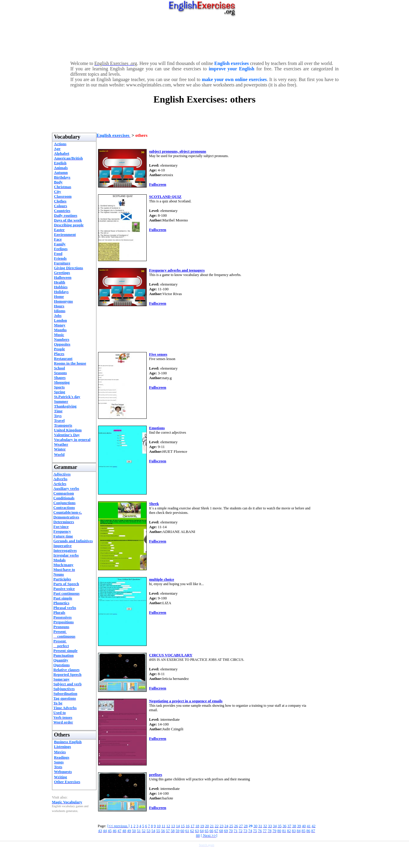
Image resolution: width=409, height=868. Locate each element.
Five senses (158, 354)
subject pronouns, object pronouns (178, 151)
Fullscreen (158, 184)
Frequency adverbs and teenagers (177, 270)
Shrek (154, 504)
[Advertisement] (204, 37)
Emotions (157, 428)
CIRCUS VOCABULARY (171, 655)
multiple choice (162, 579)
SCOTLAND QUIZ (165, 197)
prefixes (156, 775)
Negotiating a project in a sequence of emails (186, 701)
